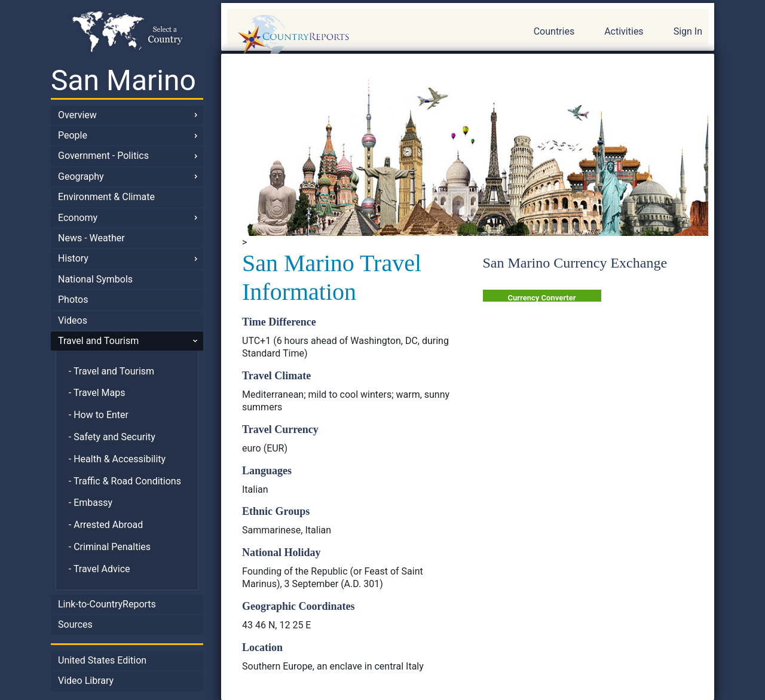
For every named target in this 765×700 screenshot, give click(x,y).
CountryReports (358, 36)
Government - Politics (103, 156)
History (73, 258)
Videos (73, 320)
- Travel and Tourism (111, 371)
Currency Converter (542, 298)
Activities (624, 31)
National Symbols (95, 279)
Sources (75, 624)
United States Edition (102, 660)
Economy (78, 218)
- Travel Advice (100, 569)
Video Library (86, 681)
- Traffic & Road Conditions (125, 481)
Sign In (688, 31)
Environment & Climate (106, 197)
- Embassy (91, 503)
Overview (77, 115)
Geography (81, 176)
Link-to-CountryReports (107, 604)
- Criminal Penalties (110, 547)
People (73, 135)
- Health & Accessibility (117, 459)
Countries (554, 31)
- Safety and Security (112, 437)
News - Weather (91, 238)
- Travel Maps (97, 393)
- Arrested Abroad (106, 525)
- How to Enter (99, 415)
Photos (73, 300)
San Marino (123, 80)
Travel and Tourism (98, 341)
